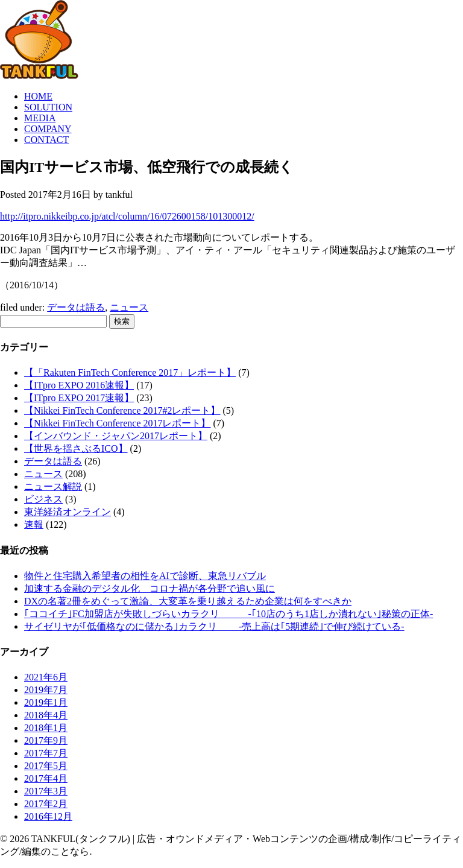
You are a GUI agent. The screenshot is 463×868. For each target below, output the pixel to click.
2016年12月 (48, 816)
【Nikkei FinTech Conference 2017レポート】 (117, 423)
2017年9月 (46, 740)
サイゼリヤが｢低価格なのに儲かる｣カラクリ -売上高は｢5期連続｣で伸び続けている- (214, 626)
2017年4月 (46, 778)
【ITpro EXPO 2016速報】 (79, 385)
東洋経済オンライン (68, 512)
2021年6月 (46, 677)
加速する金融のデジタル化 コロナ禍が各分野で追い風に (150, 588)
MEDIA (40, 118)
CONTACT (46, 140)
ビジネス (43, 499)
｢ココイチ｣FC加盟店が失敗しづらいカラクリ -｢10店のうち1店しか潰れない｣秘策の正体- (228, 614)
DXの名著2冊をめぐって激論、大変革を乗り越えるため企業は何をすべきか (188, 601)
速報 (34, 524)
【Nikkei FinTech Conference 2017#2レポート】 (122, 410)
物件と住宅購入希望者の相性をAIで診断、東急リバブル (145, 576)
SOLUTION (48, 107)
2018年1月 (46, 728)
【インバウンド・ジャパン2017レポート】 (116, 436)
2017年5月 (46, 766)
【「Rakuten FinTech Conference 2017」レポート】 (130, 372)
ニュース (129, 307)
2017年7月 (46, 753)
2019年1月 (46, 702)
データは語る (76, 307)
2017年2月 (46, 804)
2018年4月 (46, 715)
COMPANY (48, 129)
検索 (122, 321)
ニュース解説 (53, 486)
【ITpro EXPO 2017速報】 (79, 398)
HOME (38, 96)
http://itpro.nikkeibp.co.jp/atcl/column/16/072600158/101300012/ (127, 216)
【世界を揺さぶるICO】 (76, 448)
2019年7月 (46, 690)
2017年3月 (46, 791)
